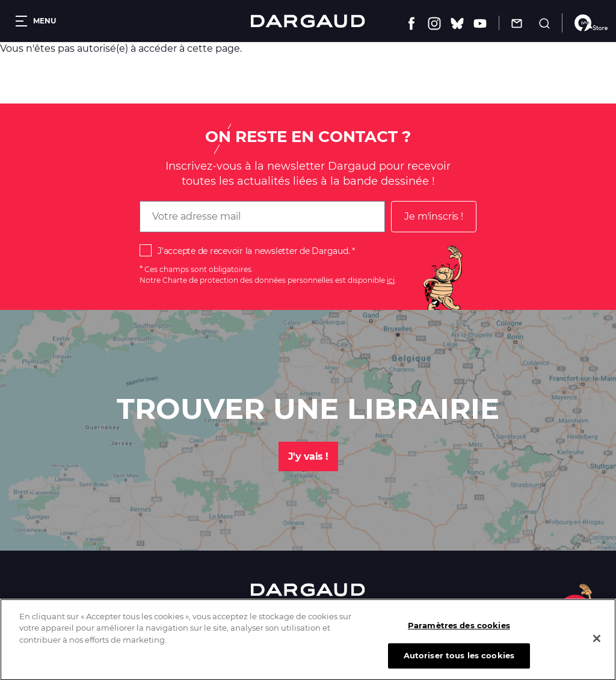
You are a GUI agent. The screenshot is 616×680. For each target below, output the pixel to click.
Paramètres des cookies (459, 633)
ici (391, 280)
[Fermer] (597, 646)
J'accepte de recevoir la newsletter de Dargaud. (254, 251)
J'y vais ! (308, 456)
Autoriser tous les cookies (459, 664)
